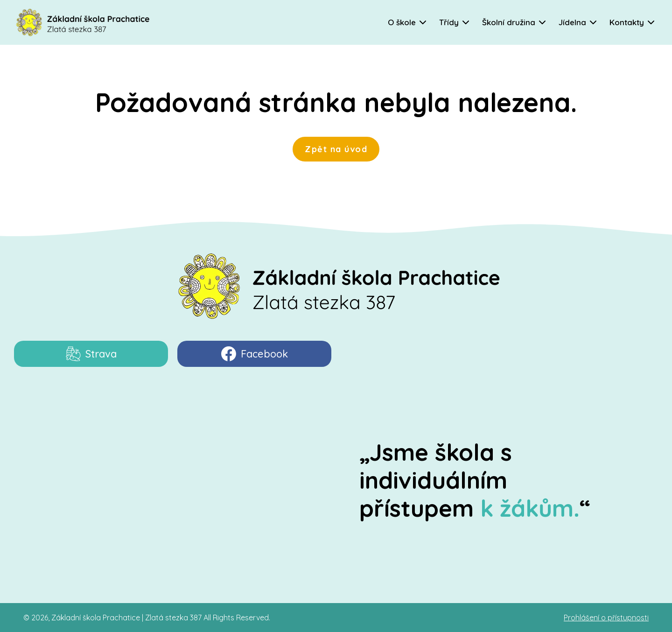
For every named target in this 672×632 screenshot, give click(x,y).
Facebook (255, 354)
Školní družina (509, 22)
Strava (91, 354)
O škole (402, 22)
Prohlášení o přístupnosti (606, 618)
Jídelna (572, 22)
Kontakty (627, 22)
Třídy (449, 22)
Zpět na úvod (336, 149)
